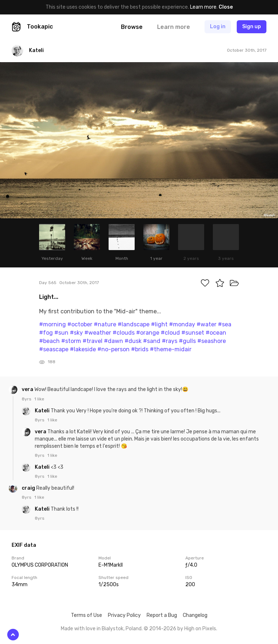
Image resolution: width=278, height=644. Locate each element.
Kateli (43, 411)
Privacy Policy (124, 615)
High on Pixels (200, 629)
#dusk (133, 341)
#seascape (54, 349)
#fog (46, 333)
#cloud (170, 333)
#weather (98, 333)
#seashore (212, 341)
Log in (218, 27)
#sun (61, 333)
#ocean (216, 333)
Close (226, 7)
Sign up (252, 27)
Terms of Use (87, 615)
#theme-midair (171, 349)
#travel (92, 341)
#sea (225, 324)
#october (80, 324)
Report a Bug (162, 615)
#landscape (134, 324)
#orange (148, 333)
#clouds (124, 333)
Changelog (195, 615)
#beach (49, 341)
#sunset (193, 333)
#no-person (113, 349)
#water (207, 324)
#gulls (187, 341)
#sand (152, 341)
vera (28, 389)
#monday (182, 324)
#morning (52, 324)
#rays (170, 341)
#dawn (113, 341)
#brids (140, 349)
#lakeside (83, 349)
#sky (76, 333)
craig (29, 488)
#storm (71, 341)
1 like (39, 399)
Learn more (203, 7)
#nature (105, 324)
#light (159, 324)
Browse (132, 27)
